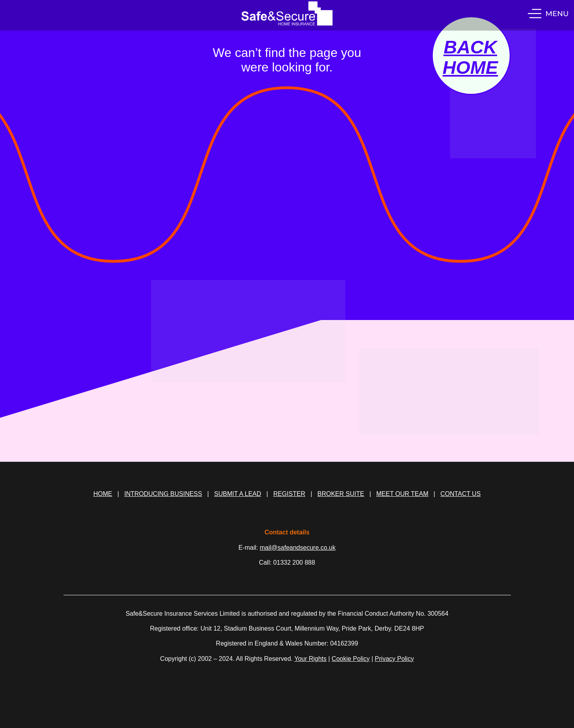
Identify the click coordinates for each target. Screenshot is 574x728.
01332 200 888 (294, 562)
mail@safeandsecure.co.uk (298, 548)
